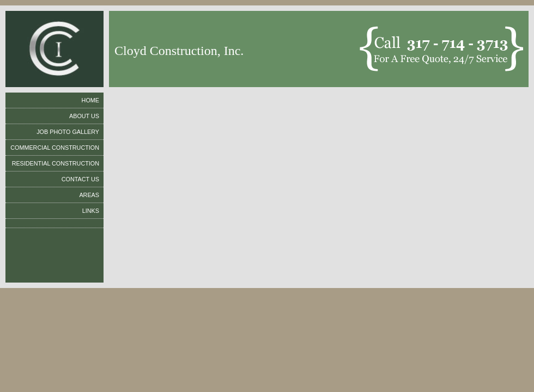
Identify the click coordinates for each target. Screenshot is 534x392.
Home (90, 100)
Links (91, 211)
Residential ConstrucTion (56, 163)
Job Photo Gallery (68, 132)
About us (84, 116)
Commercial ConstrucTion (55, 148)
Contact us (80, 179)
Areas (89, 195)
